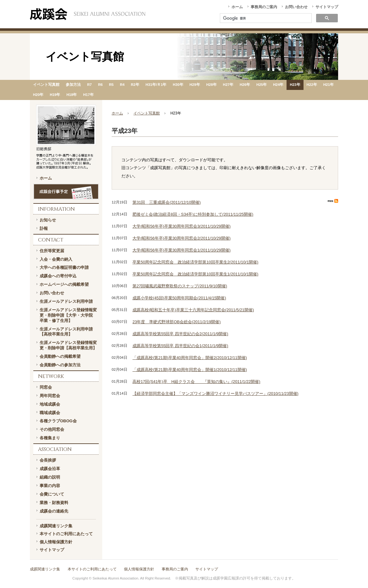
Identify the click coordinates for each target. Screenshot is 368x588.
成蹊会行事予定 (66, 191)
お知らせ (48, 220)
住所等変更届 (52, 251)
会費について (52, 494)
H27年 (228, 85)
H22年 (312, 85)
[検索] (265, 19)
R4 (122, 85)
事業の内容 (50, 486)
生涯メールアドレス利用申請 (66, 301)
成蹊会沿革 (50, 469)
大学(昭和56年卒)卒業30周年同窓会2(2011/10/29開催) (181, 238)
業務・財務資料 (54, 503)
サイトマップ (327, 7)
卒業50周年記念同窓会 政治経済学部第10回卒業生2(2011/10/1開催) (195, 262)
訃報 (44, 228)
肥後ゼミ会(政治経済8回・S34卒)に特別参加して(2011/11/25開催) (193, 214)
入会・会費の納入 (56, 259)
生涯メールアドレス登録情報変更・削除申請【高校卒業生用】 (68, 345)
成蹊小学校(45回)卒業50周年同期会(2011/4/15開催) (179, 298)
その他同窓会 (52, 429)
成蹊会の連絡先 (54, 511)
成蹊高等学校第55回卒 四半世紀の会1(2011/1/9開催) (180, 346)
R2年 (135, 85)
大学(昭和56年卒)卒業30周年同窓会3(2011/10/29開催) (181, 226)
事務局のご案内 (264, 7)
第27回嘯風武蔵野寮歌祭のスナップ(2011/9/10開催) (180, 286)
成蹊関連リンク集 (56, 526)
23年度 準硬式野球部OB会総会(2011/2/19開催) (176, 322)
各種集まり (50, 438)
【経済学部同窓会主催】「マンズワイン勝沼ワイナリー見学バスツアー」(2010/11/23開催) (215, 394)
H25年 (262, 85)
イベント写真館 (46, 85)
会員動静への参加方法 (60, 365)
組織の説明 (50, 477)
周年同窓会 (50, 396)
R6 (100, 85)
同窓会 (46, 387)
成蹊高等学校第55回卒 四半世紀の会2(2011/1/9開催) (180, 334)
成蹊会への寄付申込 (58, 276)
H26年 (245, 85)
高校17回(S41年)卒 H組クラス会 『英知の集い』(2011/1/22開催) (196, 382)
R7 (89, 85)
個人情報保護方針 (56, 542)
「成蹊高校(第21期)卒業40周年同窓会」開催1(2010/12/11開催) (190, 370)
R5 (111, 85)
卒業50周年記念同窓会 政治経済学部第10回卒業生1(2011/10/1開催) (195, 274)
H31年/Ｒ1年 (156, 85)
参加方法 (73, 85)
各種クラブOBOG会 (58, 421)
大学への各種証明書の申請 (64, 267)
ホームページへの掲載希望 (64, 284)
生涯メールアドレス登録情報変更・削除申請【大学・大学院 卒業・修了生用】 (68, 315)
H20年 (38, 95)
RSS (333, 201)
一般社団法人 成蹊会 (88, 14)
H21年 (329, 85)
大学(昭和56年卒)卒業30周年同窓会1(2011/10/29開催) (181, 250)
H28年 (212, 85)
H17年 (88, 95)
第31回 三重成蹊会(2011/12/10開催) (167, 202)
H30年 (178, 85)
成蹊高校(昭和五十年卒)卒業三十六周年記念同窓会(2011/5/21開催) (193, 310)
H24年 (278, 85)
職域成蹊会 (50, 413)
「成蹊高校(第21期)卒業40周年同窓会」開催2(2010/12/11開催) (190, 358)
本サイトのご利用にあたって (66, 534)
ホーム (237, 7)
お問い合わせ (296, 7)
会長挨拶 (48, 460)
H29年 (195, 85)
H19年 (55, 95)
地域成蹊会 (50, 404)
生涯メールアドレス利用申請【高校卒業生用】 (66, 332)
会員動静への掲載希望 (60, 356)
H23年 (295, 85)
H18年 (72, 95)
